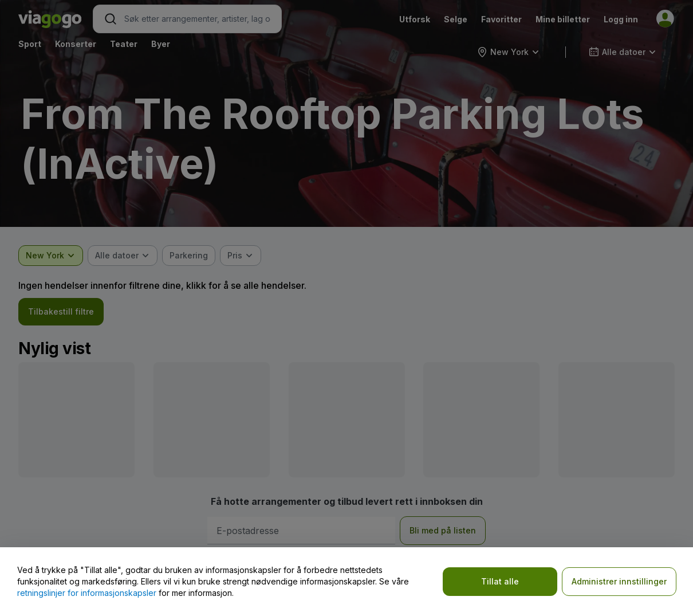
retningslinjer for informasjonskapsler (87, 593)
